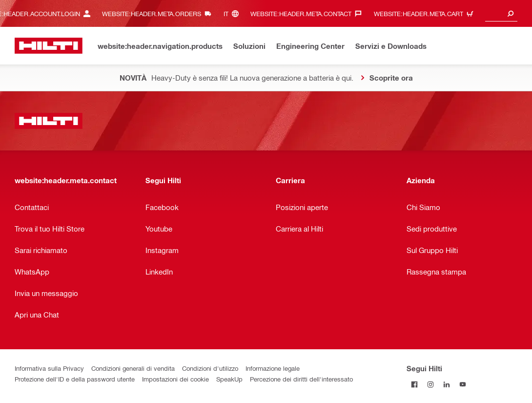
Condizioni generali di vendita (133, 368)
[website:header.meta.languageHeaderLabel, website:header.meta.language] (234, 13)
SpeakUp (229, 379)
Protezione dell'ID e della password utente (75, 379)
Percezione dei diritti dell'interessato (301, 379)
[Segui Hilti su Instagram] (431, 384)
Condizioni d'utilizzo (210, 368)
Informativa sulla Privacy (49, 368)
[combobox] (501, 13)
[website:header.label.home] (49, 46)
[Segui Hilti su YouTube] (463, 384)
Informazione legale (273, 368)
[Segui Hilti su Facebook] (415, 384)
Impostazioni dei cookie (175, 379)
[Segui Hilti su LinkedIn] (447, 384)
